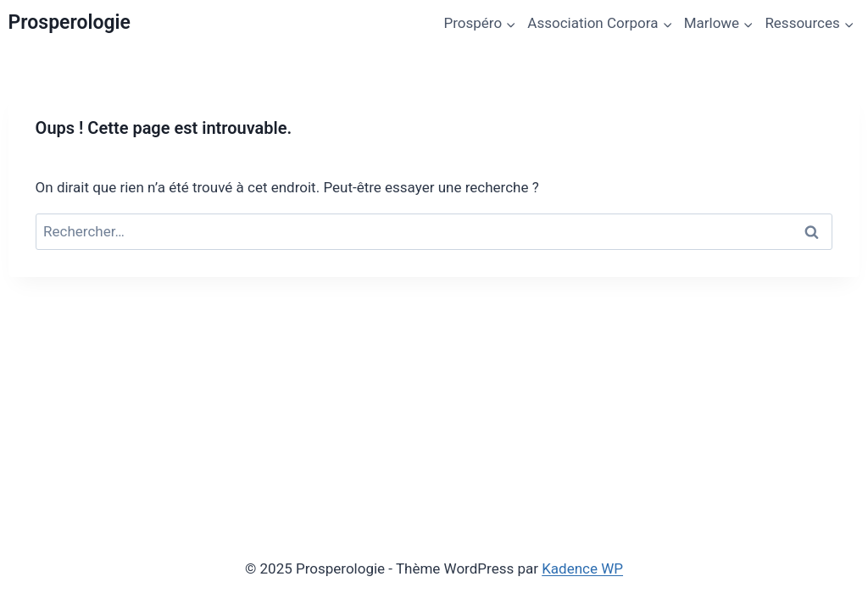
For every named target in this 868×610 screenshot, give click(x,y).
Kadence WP (582, 568)
